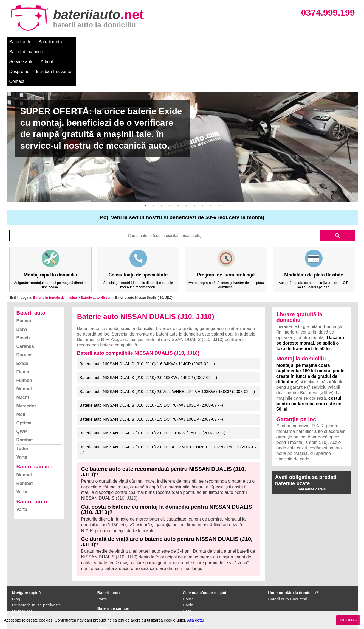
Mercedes (27, 366)
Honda (189, 608)
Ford (187, 571)
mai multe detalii (312, 450)
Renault (190, 590)
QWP (22, 392)
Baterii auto (20, 42)
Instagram (21, 596)
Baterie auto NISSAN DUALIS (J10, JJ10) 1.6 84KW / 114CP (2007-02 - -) (147, 324)
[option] (182, 107)
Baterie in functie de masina (55, 258)
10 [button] (219, 166)
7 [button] (194, 166)
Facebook (21, 590)
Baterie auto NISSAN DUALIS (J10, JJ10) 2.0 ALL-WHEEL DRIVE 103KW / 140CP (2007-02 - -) (167, 352)
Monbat (24, 349)
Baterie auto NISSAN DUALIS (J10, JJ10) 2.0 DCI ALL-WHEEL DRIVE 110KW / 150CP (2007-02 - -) (168, 410)
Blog (16, 559)
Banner (24, 281)
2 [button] (153, 166)
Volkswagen (194, 584)
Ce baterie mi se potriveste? (38, 565)
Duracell (25, 315)
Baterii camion (35, 427)
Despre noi (173, 42)
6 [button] (186, 166)
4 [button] (170, 166)
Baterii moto (50, 42)
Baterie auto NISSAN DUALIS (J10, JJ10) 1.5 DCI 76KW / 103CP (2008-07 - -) (151, 366)
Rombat (25, 400)
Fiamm (24, 332)
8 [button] (203, 166)
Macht (23, 358)
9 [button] (211, 166)
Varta (22, 417)
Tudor (22, 409)
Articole (149, 42)
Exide (22, 324)
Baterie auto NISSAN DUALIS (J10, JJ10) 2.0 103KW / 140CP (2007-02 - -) (148, 338)
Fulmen (24, 341)
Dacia (188, 565)
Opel (187, 602)
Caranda (25, 307)
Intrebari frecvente (29, 578)
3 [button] (162, 166)
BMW (22, 290)
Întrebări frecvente (207, 42)
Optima (24, 383)
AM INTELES (348, 620)
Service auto (122, 42)
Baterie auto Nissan (96, 258)
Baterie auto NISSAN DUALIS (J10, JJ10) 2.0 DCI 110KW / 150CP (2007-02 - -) (153, 393)
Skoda (189, 578)
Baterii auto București (288, 559)
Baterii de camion (86, 42)
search (338, 196)
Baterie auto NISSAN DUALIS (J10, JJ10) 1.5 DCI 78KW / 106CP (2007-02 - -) (151, 380)
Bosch (23, 298)
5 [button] (178, 166)
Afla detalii (196, 620)
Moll (21, 375)
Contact (239, 42)
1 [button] (145, 166)
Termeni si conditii (28, 584)
